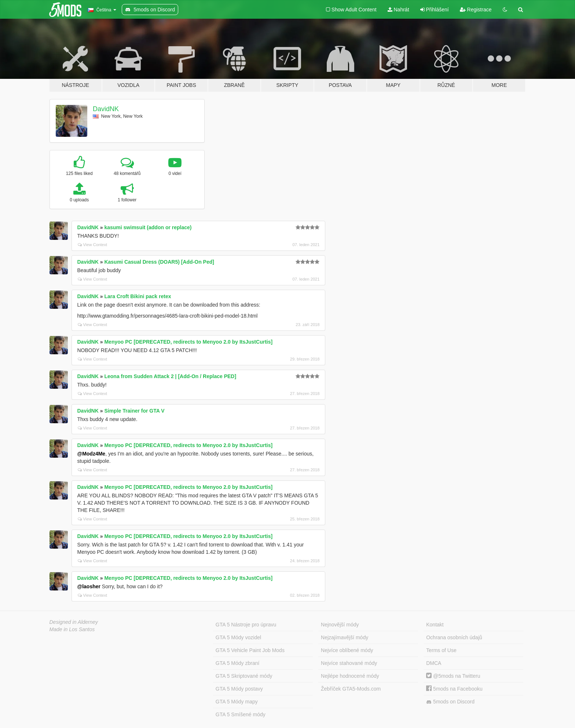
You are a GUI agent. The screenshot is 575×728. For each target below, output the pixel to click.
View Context (93, 245)
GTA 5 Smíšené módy (241, 714)
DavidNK (106, 109)
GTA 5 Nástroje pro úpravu (246, 625)
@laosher (89, 586)
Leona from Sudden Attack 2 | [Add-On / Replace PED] (170, 376)
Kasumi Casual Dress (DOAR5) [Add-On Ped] (159, 262)
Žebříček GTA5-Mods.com (351, 689)
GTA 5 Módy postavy (239, 689)
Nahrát (398, 10)
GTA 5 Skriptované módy (244, 676)
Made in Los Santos (72, 629)
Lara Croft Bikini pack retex (138, 296)
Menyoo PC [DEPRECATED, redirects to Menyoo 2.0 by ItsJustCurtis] (188, 342)
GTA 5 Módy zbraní (238, 663)
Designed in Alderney (74, 622)
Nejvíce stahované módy (349, 663)
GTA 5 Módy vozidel (238, 637)
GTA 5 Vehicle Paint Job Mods (250, 650)
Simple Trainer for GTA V (134, 411)
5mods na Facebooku (454, 689)
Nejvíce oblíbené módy (347, 650)
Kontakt (435, 625)
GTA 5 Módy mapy (237, 702)
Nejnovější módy (340, 625)
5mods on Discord (450, 702)
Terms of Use (441, 650)
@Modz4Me (91, 454)
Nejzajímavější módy (345, 637)
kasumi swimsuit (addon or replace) (148, 227)
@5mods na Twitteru (453, 676)
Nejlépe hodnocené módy (350, 676)
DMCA (434, 663)
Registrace (476, 10)
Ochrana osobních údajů (454, 637)
